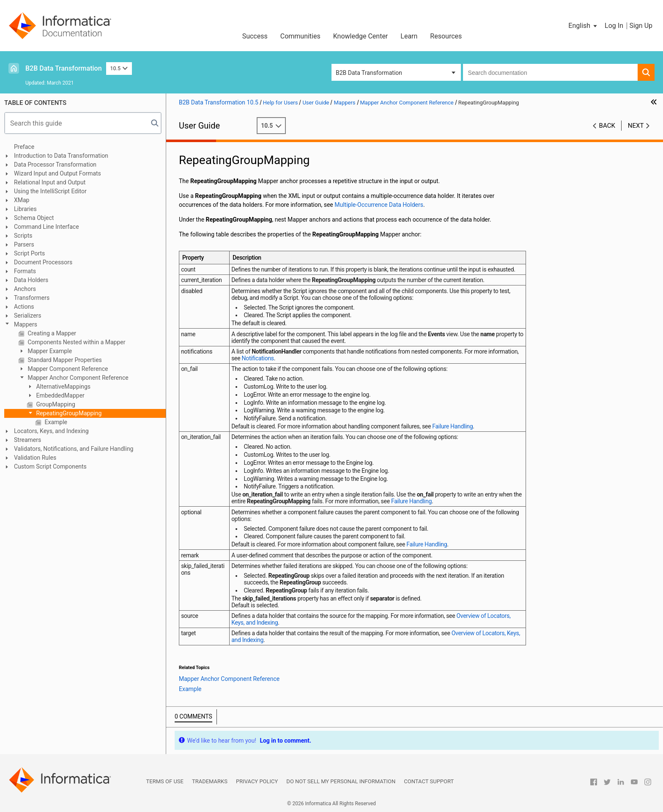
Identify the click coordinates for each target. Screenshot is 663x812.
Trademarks (210, 781)
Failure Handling (452, 426)
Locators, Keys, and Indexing (51, 431)
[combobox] (550, 72)
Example (55, 422)
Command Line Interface (47, 227)
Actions (24, 307)
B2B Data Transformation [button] (369, 73)
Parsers (24, 244)
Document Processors (43, 262)
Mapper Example (49, 351)
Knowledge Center (361, 36)
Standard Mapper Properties (64, 360)
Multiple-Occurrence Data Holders (379, 205)
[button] (583, 26)
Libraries (25, 209)
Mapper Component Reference (67, 369)
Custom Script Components (50, 466)
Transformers (32, 298)
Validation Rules (35, 458)
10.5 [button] (119, 68)
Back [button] (607, 126)
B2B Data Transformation (64, 68)
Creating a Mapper (51, 333)
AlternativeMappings (63, 387)
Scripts (23, 236)
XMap (22, 200)
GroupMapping (55, 404)
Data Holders (31, 280)
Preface (24, 147)
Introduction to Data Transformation (61, 156)
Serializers (28, 315)
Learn (409, 36)
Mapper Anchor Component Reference (77, 378)
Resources (446, 36)
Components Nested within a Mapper (76, 342)
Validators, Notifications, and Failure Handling (74, 449)
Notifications (258, 358)
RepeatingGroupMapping (68, 413)
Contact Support (429, 781)
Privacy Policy (257, 781)
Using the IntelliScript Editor (50, 191)
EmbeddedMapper (60, 395)
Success (255, 36)
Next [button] (636, 126)
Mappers (26, 324)
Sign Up (641, 26)
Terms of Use (165, 781)
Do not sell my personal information (341, 781)
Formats (25, 271)
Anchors (25, 289)
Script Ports (29, 253)
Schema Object (34, 218)
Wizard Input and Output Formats (58, 173)
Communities (300, 36)
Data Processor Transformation (55, 165)
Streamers (27, 440)
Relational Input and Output (50, 182)
